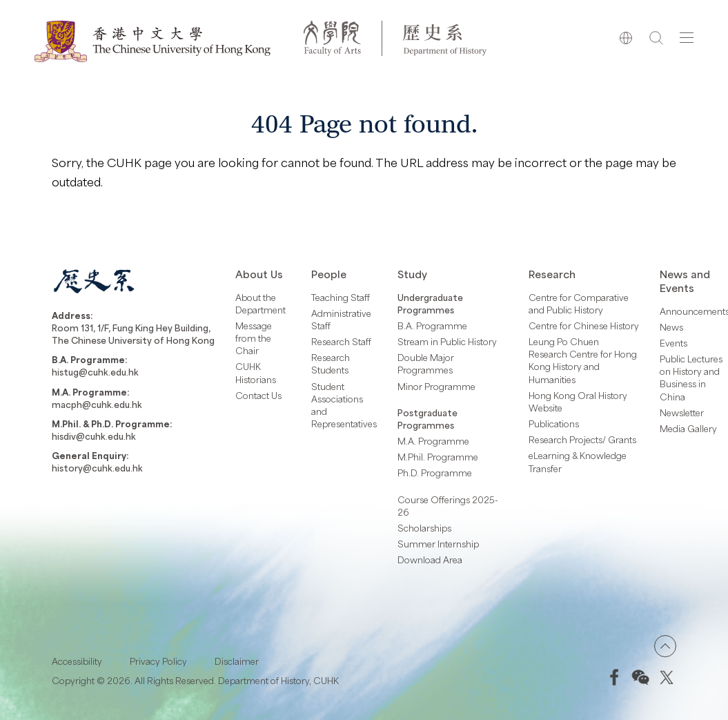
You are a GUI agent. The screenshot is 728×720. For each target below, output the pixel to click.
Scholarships (424, 528)
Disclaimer (237, 661)
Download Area (430, 560)
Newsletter (682, 413)
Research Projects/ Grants (582, 440)
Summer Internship (438, 544)
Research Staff (341, 342)
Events (673, 343)
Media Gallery (688, 429)
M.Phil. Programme (438, 457)
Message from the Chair (254, 338)
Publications (554, 424)
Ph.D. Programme (435, 473)
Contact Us (258, 396)
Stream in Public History (447, 342)
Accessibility (77, 661)
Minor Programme (436, 387)
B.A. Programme (432, 326)
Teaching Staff (341, 298)
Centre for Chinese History (584, 326)
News (671, 327)
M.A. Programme (433, 441)
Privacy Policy (158, 661)
